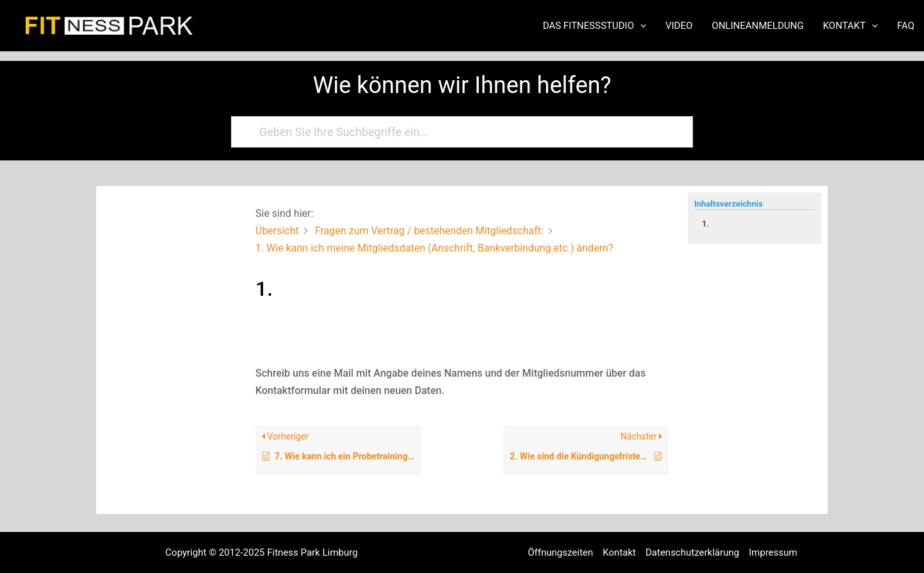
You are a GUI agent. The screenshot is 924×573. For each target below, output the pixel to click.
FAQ (906, 26)
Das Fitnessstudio (595, 26)
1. (706, 224)
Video (679, 26)
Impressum (773, 552)
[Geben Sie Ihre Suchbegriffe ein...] (456, 132)
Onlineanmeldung (757, 26)
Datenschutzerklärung (692, 552)
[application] (640, 26)
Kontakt (850, 26)
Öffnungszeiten (561, 552)
